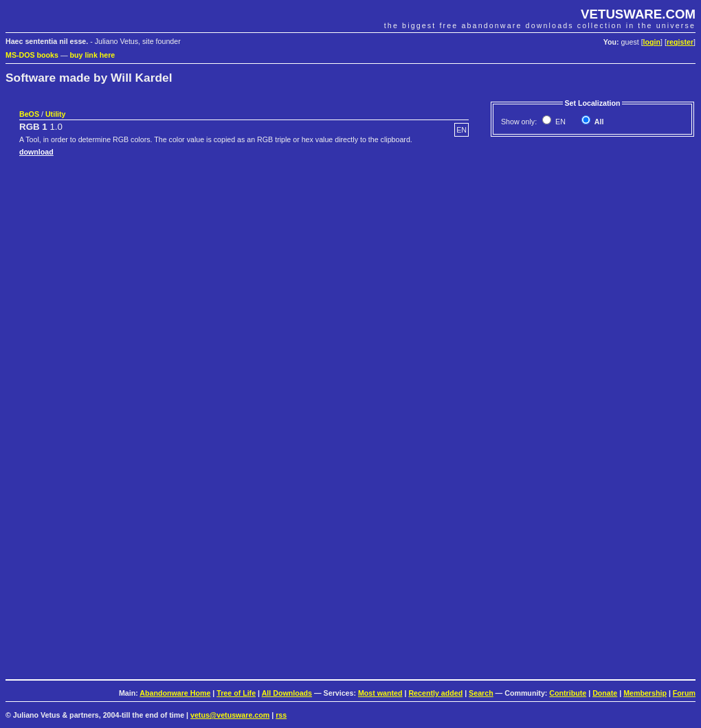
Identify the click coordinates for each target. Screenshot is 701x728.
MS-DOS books (32, 55)
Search (481, 693)
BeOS (29, 114)
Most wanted (380, 693)
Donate (605, 693)
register (680, 42)
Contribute (568, 693)
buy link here (93, 55)
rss (281, 715)
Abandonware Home (175, 693)
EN (559, 122)
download (36, 152)
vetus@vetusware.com (230, 715)
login (652, 42)
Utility (56, 114)
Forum (684, 693)
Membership (645, 693)
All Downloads (287, 693)
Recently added (435, 693)
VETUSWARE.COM (638, 14)
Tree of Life (236, 693)
